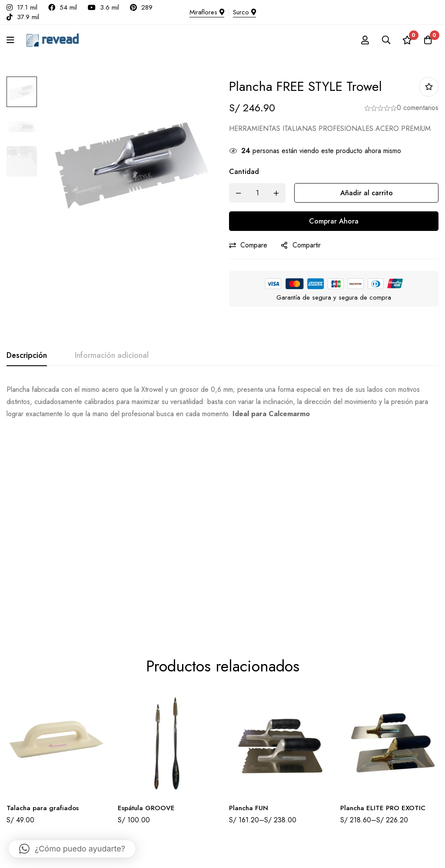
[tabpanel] (222, 402)
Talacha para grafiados (43, 612)
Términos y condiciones (262, 771)
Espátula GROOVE (147, 612)
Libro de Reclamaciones (262, 756)
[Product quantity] (257, 193)
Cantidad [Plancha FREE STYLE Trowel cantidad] (244, 172)
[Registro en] (362, 40)
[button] (72, 849)
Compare (254, 245)
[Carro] (427, 40)
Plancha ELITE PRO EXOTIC (384, 612)
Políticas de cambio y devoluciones (276, 785)
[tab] (27, 356)
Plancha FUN (249, 612)
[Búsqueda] (384, 40)
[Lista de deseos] (405, 40)
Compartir (307, 245)
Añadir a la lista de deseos (429, 87)
